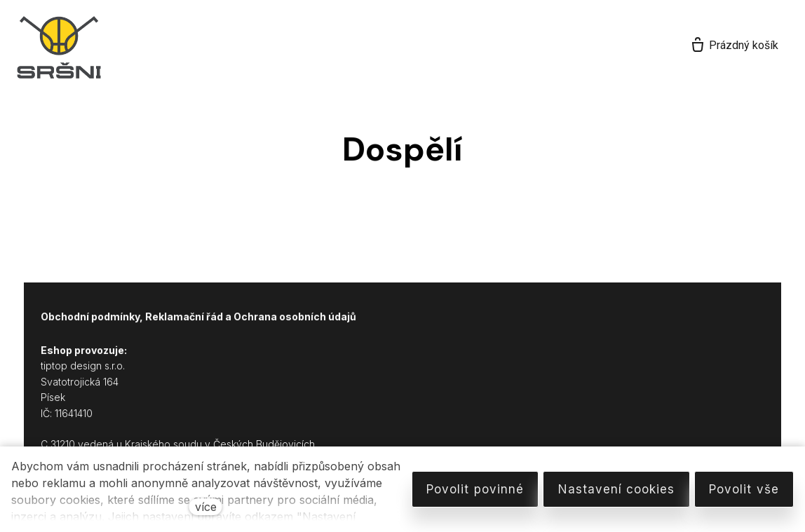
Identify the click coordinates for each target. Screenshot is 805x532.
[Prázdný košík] (734, 46)
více (206, 507)
